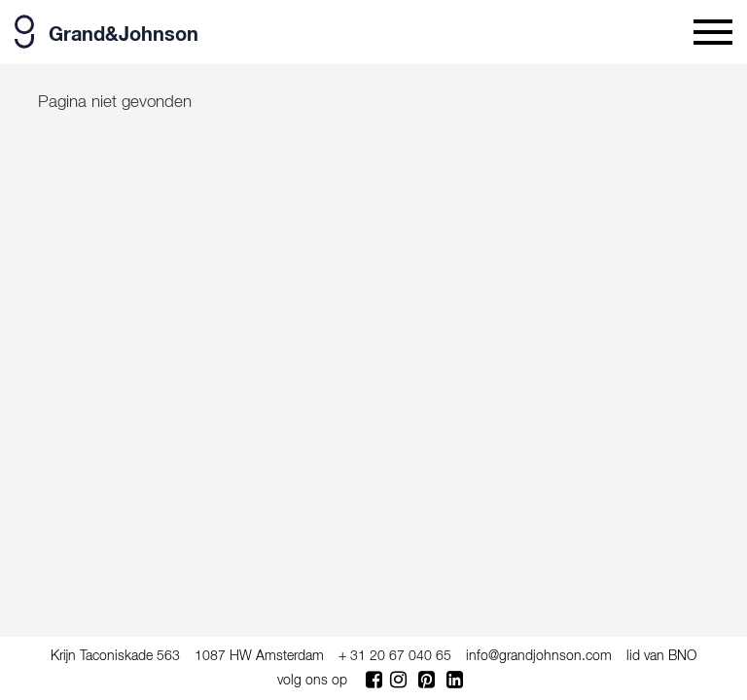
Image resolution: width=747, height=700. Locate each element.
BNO (682, 656)
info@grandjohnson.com (539, 656)
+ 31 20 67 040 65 (395, 656)
